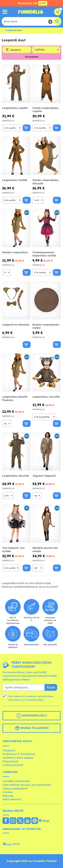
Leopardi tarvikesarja (16, 325)
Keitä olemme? (12, 799)
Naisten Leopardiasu (15, 252)
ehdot (40, 700)
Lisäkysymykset (13, 765)
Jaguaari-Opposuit (44, 476)
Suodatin (16, 50)
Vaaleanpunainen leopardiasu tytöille (44, 254)
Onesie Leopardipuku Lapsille (46, 110)
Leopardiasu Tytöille (15, 180)
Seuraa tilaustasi (32, 728)
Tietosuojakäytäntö (15, 788)
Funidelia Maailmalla (16, 781)
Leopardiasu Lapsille (15, 108)
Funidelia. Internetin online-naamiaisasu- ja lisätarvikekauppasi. (31, 12)
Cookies (8, 792)
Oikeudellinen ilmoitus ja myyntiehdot (27, 785)
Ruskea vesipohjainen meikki (46, 326)
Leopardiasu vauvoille (46, 397)
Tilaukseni (9, 750)
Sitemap (8, 796)
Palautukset (10, 761)
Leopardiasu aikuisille (16, 476)
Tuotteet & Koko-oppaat (18, 758)
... (2, 30)
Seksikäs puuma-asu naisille (45, 549)
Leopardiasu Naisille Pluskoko (15, 398)
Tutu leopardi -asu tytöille (13, 549)
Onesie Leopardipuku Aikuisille (46, 182)
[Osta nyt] (27, 128)
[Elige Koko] (12, 128)
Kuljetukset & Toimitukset (19, 754)
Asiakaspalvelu (32, 716)
